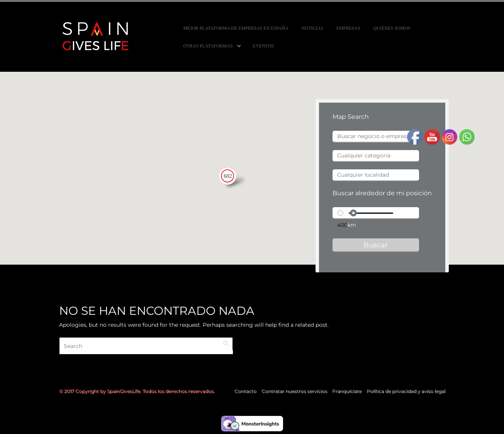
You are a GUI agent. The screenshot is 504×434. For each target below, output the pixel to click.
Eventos (263, 46)
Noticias (312, 28)
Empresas (348, 28)
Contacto (245, 391)
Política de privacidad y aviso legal (406, 391)
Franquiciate (347, 391)
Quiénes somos (392, 28)
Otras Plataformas (208, 46)
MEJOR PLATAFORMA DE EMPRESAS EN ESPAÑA (236, 28)
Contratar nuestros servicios (294, 391)
